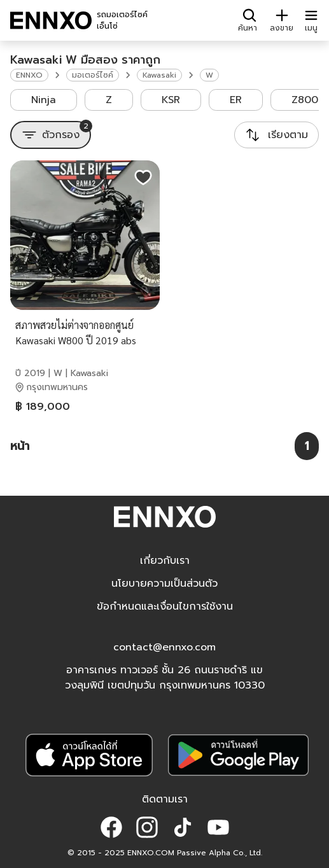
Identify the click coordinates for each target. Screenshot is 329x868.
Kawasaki (159, 75)
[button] (111, 827)
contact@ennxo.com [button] (164, 647)
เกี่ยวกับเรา (165, 561)
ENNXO (29, 75)
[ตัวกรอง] (51, 135)
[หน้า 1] (307, 446)
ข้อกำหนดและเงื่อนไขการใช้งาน (165, 606)
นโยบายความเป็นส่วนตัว (164, 584)
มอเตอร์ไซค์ (93, 75)
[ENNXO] (51, 20)
